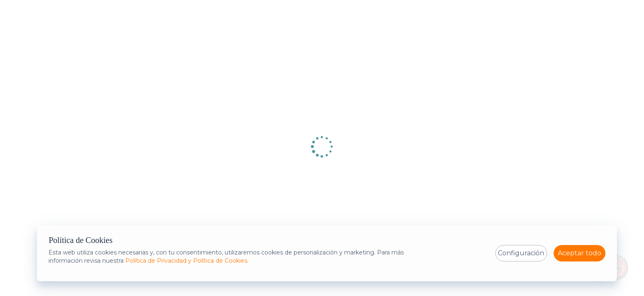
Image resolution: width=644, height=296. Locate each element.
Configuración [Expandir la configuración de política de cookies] (521, 253)
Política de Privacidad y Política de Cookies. (187, 261)
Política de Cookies (80, 240)
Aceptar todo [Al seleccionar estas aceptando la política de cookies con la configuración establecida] (580, 253)
